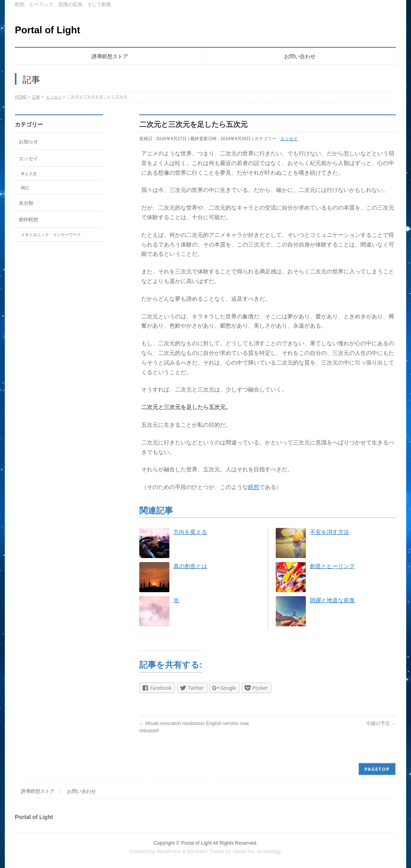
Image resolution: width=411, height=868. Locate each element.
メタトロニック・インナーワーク (51, 235)
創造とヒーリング (332, 566)
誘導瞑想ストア (38, 791)
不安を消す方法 (330, 532)
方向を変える (190, 532)
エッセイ (289, 139)
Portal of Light (48, 30)
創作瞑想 (28, 220)
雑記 (25, 188)
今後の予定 (381, 723)
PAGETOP (377, 769)
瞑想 (254, 487)
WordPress (169, 852)
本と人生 (29, 174)
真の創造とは (190, 566)
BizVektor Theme (206, 852)
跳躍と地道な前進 (332, 600)
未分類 (26, 203)
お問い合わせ (81, 791)
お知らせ (28, 142)
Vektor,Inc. (244, 852)
